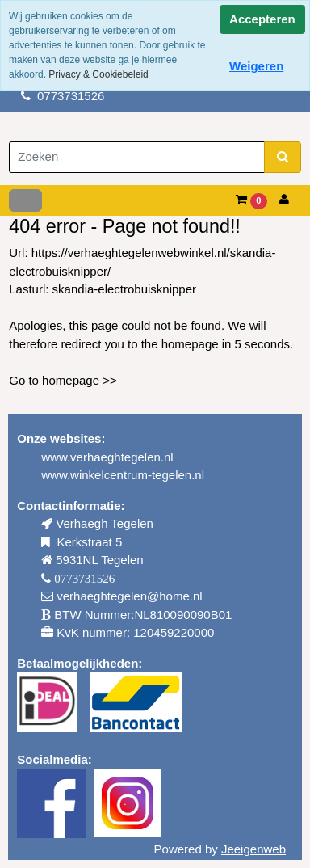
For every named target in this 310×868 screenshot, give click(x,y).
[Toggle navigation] (25, 200)
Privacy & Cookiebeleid (98, 74)
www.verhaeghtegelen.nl (107, 457)
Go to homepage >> (63, 380)
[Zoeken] (137, 157)
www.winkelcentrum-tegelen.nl (123, 475)
